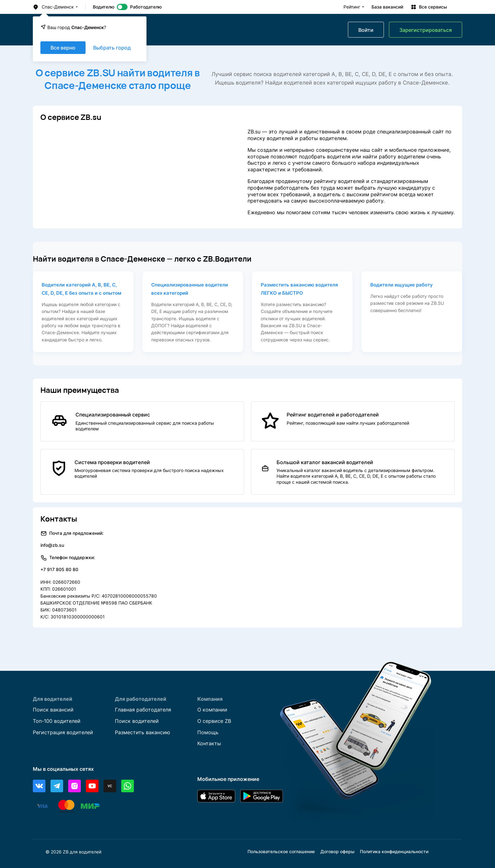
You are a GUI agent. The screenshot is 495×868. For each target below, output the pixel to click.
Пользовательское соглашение (281, 852)
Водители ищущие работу (402, 285)
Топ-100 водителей (57, 721)
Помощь (208, 732)
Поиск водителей (137, 721)
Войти (366, 30)
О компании (212, 710)
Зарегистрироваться (426, 30)
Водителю (104, 7)
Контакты (209, 744)
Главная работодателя (143, 710)
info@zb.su (52, 545)
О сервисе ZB (214, 721)
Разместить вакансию (143, 732)
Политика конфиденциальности (394, 852)
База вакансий (387, 7)
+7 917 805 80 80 (59, 569)
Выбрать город (112, 48)
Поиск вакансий (53, 710)
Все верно (63, 48)
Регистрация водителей (63, 732)
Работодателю (146, 7)
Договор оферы (337, 852)
